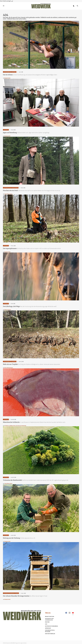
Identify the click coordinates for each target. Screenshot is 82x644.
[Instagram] (70, 615)
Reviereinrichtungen (14, 593)
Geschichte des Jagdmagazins (49, 621)
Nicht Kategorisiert (14, 188)
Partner (47, 623)
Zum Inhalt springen (7, 1)
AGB (46, 625)
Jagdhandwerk (7, 72)
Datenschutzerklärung (52, 627)
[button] (4, 6)
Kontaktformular (50, 634)
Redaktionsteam (50, 618)
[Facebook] (66, 615)
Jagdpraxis (13, 72)
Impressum (48, 630)
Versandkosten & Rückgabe (53, 632)
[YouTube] (73, 615)
